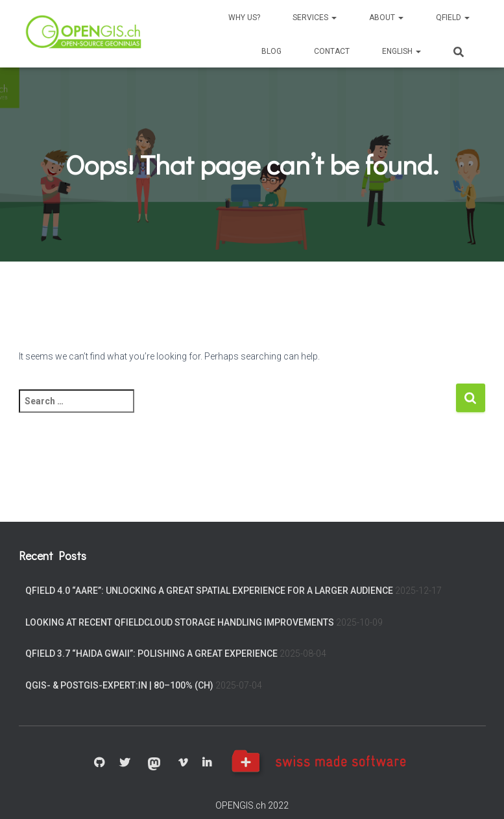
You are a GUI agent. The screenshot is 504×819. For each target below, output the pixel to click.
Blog (271, 51)
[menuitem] (402, 51)
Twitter (125, 763)
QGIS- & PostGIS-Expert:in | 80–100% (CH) (119, 685)
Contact (332, 51)
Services (315, 18)
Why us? (244, 18)
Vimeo (183, 763)
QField (453, 18)
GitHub (99, 763)
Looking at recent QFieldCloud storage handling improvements (180, 622)
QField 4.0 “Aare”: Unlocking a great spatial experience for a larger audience (209, 591)
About (386, 18)
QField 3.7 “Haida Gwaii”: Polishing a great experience (151, 654)
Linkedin (207, 763)
